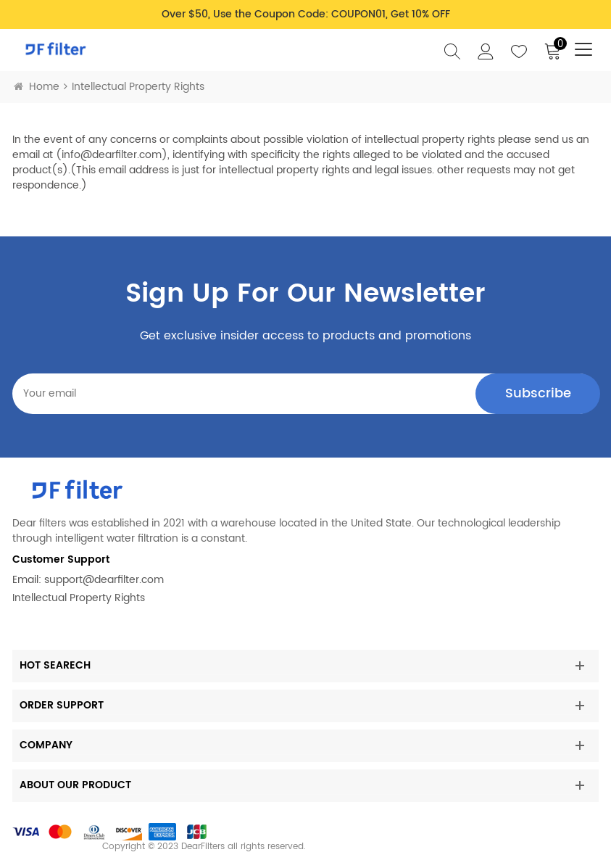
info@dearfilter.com (112, 155)
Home (37, 87)
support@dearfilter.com (104, 580)
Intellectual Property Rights (79, 598)
